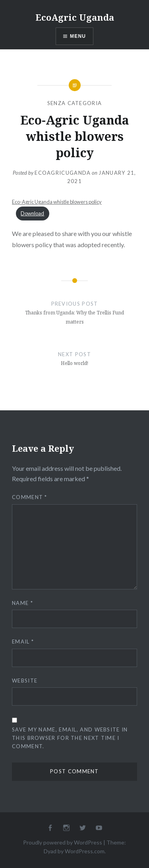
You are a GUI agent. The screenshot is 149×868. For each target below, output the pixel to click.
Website (25, 681)
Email (23, 642)
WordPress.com (85, 851)
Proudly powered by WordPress (63, 842)
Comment (30, 497)
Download (32, 213)
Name (22, 603)
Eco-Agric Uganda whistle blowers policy (57, 202)
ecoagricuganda (63, 173)
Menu (78, 36)
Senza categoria (75, 103)
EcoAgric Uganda (75, 17)
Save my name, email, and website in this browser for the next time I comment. (70, 738)
